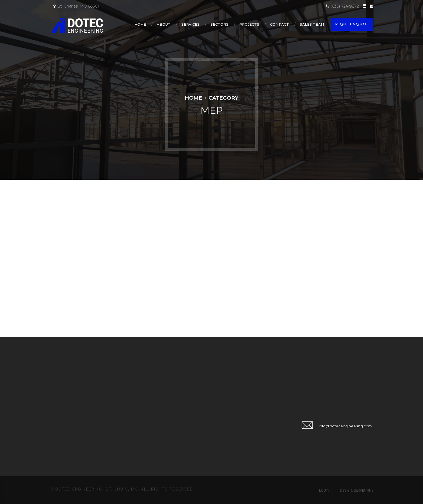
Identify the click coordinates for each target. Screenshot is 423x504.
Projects (249, 24)
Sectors (219, 24)
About (164, 24)
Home (140, 24)
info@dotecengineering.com (345, 426)
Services (190, 24)
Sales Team (312, 24)
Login (324, 490)
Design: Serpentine (357, 490)
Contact (279, 24)
